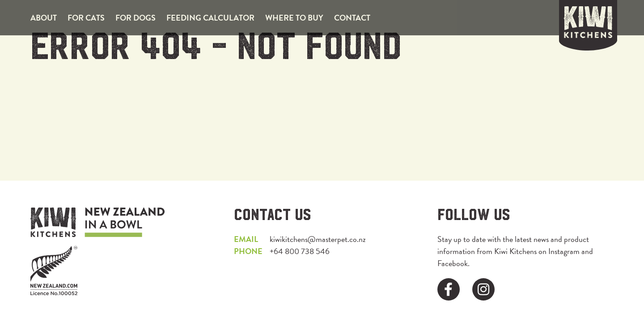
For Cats (86, 18)
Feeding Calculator (210, 18)
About (44, 18)
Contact (352, 18)
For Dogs (136, 18)
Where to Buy (294, 18)
